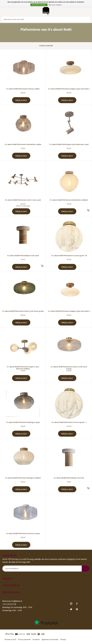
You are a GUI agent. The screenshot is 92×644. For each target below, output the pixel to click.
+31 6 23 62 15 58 (9, 604)
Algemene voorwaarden (50, 640)
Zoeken (88, 19)
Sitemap (63, 640)
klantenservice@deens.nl (12, 601)
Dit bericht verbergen (39, 5)
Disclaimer (36, 640)
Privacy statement (24, 640)
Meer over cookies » (55, 5)
